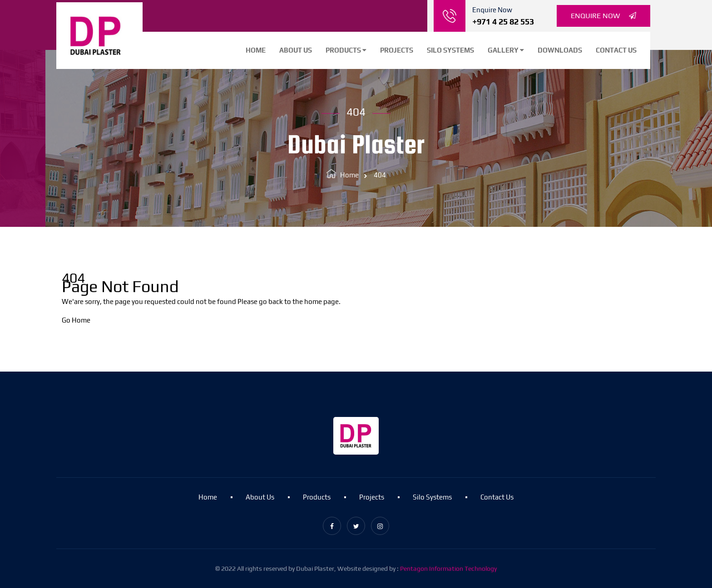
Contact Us (616, 50)
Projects (397, 50)
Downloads (560, 50)
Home (256, 50)
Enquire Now (603, 16)
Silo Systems (450, 50)
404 (380, 175)
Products (346, 50)
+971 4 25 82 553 (503, 22)
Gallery (506, 50)
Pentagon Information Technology (448, 568)
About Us (296, 50)
